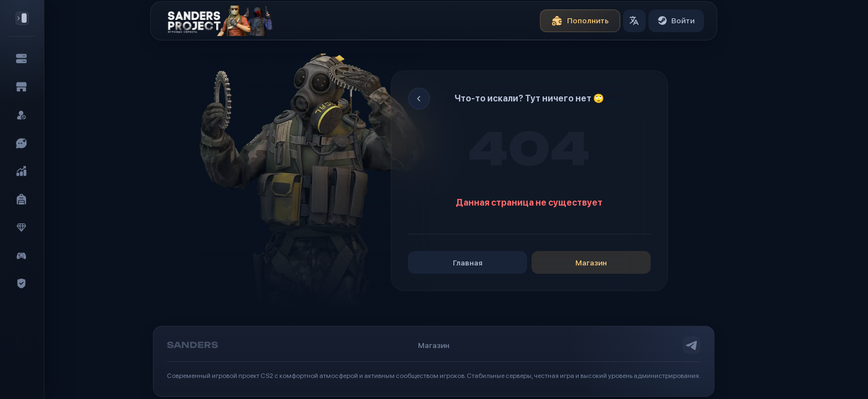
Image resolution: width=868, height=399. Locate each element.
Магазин (591, 263)
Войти (676, 21)
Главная (468, 263)
